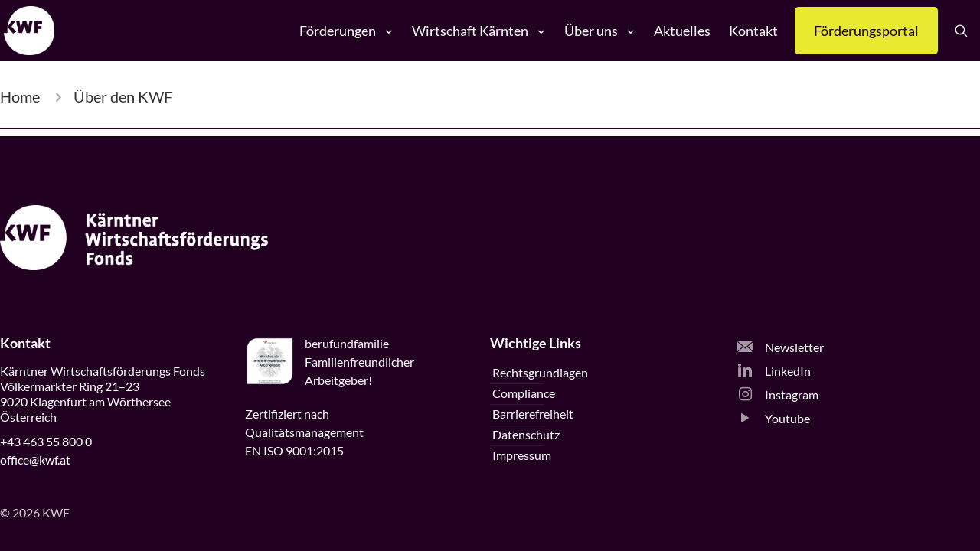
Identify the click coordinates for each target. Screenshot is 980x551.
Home (20, 96)
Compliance (524, 393)
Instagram (778, 395)
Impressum (522, 455)
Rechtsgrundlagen (540, 372)
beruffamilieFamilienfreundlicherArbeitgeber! (359, 362)
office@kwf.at (35, 460)
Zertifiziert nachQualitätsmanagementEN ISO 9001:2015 (304, 432)
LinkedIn (774, 371)
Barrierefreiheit (533, 414)
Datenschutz (526, 434)
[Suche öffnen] (967, 31)
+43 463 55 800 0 (46, 441)
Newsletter (781, 347)
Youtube (774, 418)
